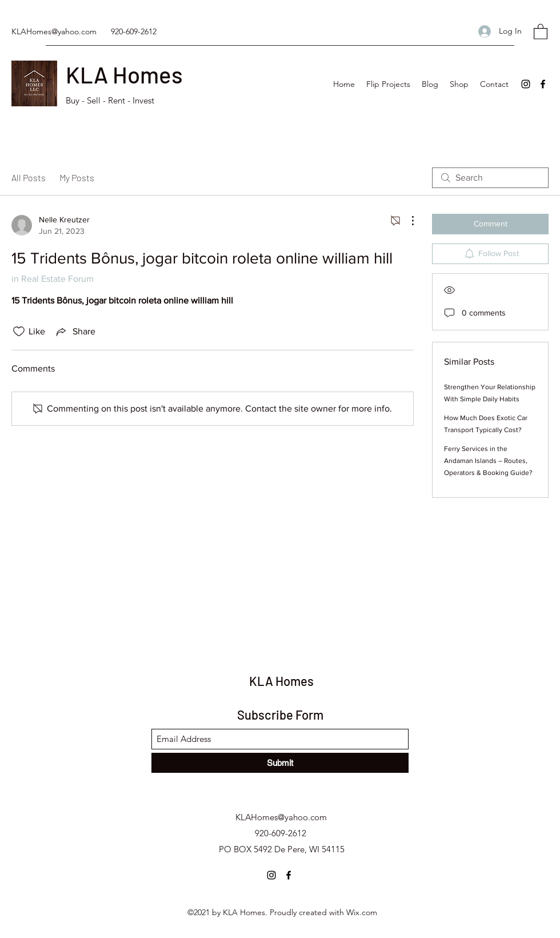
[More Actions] (407, 221)
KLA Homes (124, 74)
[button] (541, 31)
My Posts (77, 177)
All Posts (29, 177)
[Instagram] (526, 84)
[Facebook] (543, 84)
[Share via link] (75, 332)
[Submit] (280, 763)
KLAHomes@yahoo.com (54, 31)
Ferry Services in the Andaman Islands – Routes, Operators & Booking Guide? (488, 461)
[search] (490, 178)
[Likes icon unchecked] (19, 332)
